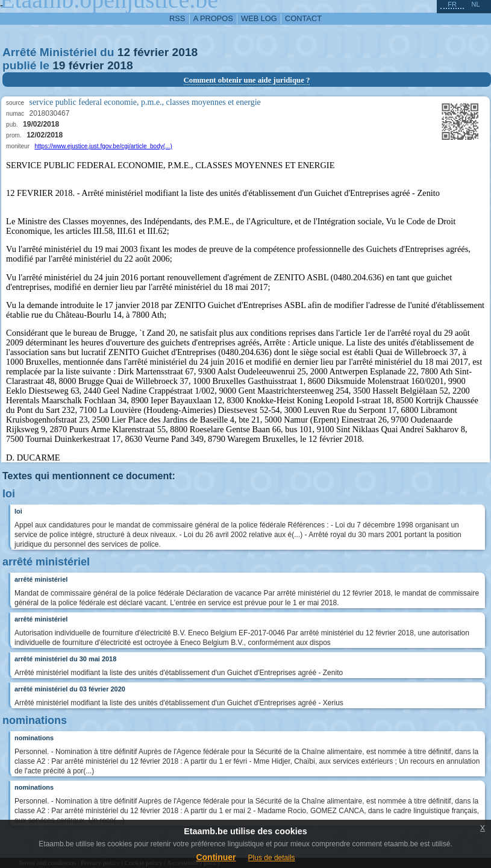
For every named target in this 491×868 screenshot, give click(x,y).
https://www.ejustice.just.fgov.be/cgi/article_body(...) (103, 146)
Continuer (216, 857)
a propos (213, 18)
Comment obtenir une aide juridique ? (247, 80)
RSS (177, 18)
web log (259, 18)
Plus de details (272, 858)
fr (452, 4)
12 (124, 52)
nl (475, 4)
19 (59, 65)
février (152, 52)
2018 (185, 52)
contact (303, 18)
